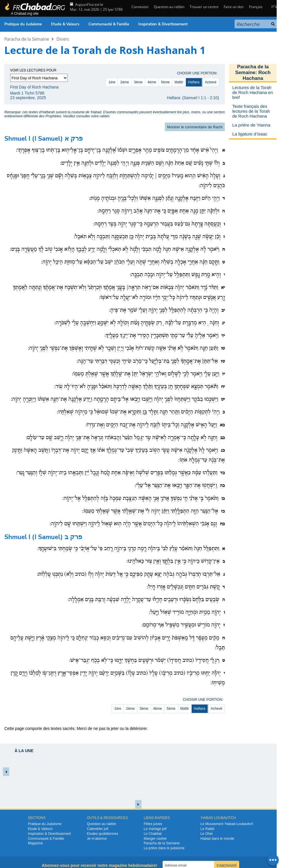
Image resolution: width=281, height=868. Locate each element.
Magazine (35, 843)
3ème (138, 82)
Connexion (139, 7)
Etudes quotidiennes (102, 834)
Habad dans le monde (217, 839)
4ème (152, 82)
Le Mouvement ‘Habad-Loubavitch (227, 824)
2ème (125, 82)
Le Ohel (207, 834)
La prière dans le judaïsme (164, 848)
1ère (112, 82)
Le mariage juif (155, 829)
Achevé (211, 82)
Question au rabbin (169, 7)
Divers (63, 39)
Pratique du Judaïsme (23, 24)
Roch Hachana (257, 75)
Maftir (179, 82)
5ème (165, 82)
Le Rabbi (208, 829)
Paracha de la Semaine (27, 39)
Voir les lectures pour (33, 70)
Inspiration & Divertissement (163, 24)
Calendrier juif (97, 829)
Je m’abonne (97, 839)
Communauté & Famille (109, 24)
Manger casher (155, 839)
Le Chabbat (153, 834)
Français (256, 7)
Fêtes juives (153, 824)
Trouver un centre (204, 7)
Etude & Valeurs (65, 24)
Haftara (194, 82)
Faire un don (234, 7)
